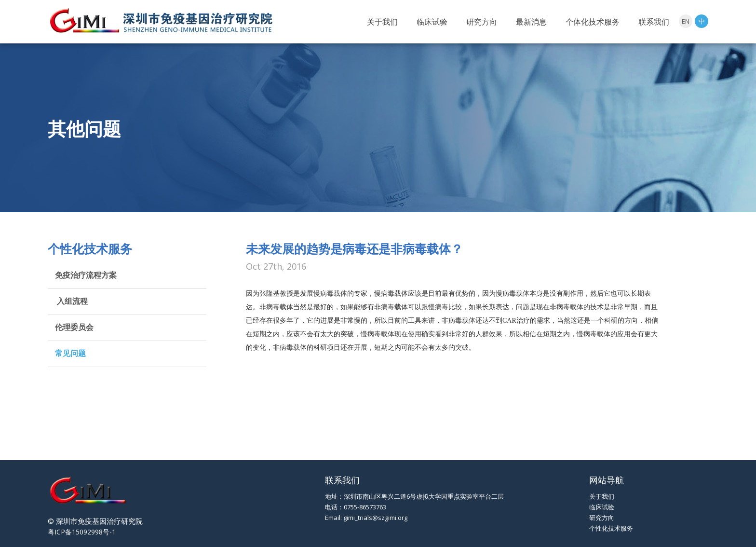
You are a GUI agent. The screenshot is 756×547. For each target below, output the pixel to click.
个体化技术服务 (593, 22)
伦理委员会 (74, 327)
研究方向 (482, 22)
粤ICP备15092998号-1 (82, 532)
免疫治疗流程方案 (86, 275)
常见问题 (70, 353)
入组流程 (71, 301)
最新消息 (531, 22)
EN (686, 21)
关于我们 (382, 22)
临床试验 (432, 22)
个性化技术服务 (611, 528)
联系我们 (654, 22)
